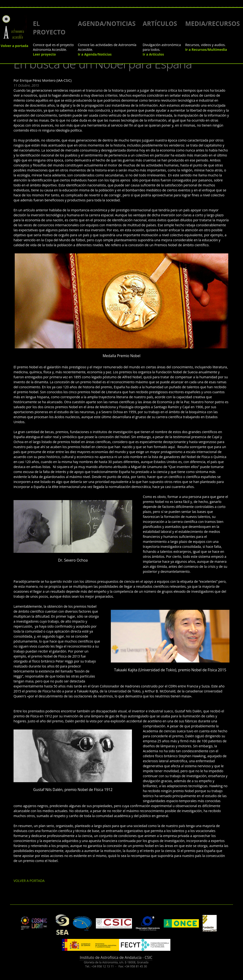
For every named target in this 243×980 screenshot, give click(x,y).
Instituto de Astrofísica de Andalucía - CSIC (116, 957)
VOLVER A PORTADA (29, 881)
